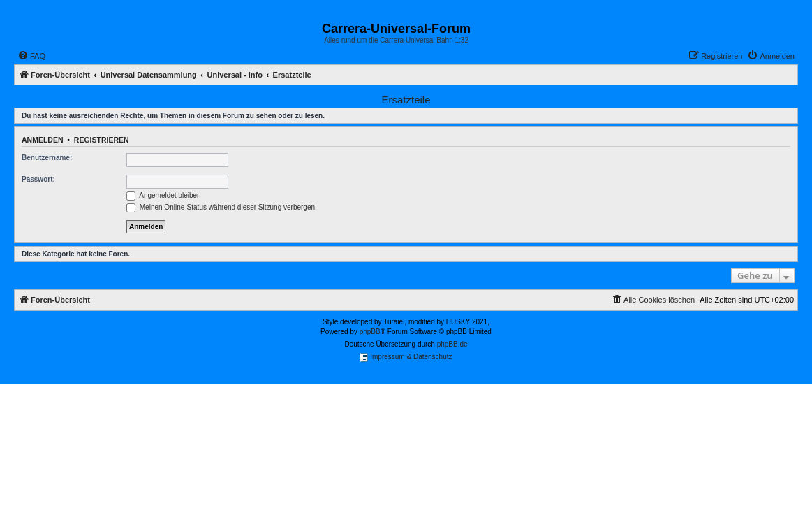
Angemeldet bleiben (164, 195)
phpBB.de (452, 344)
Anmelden (43, 140)
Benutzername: (47, 158)
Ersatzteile (406, 100)
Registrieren (102, 140)
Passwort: (38, 179)
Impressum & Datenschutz (406, 357)
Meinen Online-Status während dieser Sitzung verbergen (221, 207)
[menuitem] (31, 56)
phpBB (370, 332)
